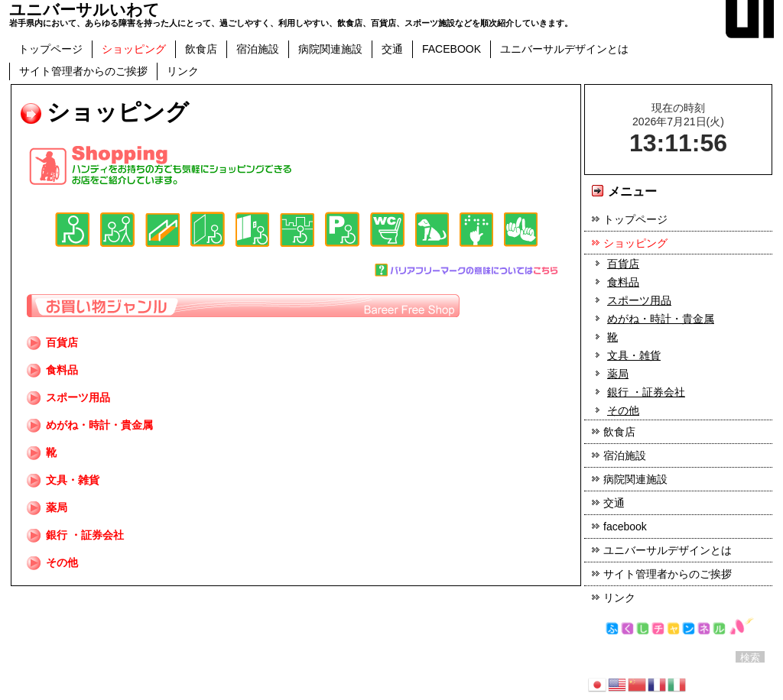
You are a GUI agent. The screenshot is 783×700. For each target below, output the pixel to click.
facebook (452, 49)
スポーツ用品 (68, 397)
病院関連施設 (330, 49)
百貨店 (62, 342)
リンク (183, 71)
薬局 (47, 507)
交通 (392, 49)
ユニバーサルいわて (84, 10)
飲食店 (201, 49)
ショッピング (134, 49)
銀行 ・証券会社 (85, 535)
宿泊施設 (258, 49)
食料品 (52, 370)
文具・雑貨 (63, 480)
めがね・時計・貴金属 (90, 425)
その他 (52, 562)
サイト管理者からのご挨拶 (83, 71)
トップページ (50, 49)
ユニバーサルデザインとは (564, 49)
